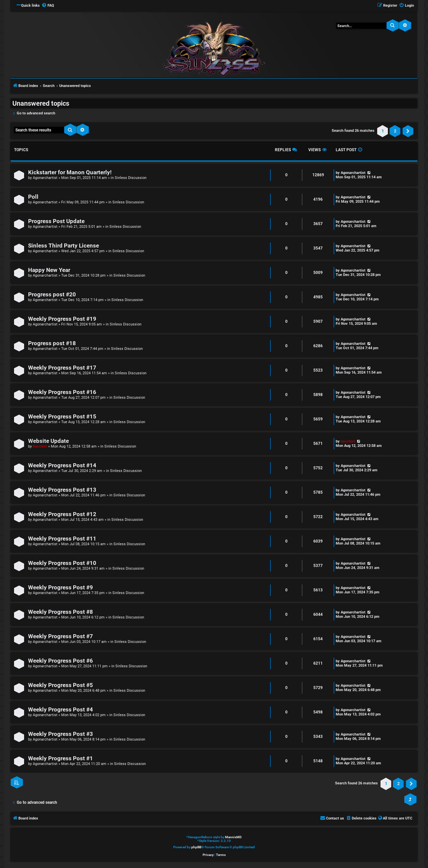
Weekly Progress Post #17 (62, 368)
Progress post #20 (52, 295)
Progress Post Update (56, 221)
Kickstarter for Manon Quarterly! (70, 172)
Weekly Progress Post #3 (61, 734)
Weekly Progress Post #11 (62, 539)
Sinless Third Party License (64, 246)
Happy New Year (49, 270)
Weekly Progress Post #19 (62, 319)
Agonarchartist (45, 178)
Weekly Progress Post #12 (62, 514)
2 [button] (395, 131)
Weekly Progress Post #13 (62, 490)
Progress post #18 (52, 343)
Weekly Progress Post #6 (61, 661)
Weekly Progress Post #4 (61, 710)
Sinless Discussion (131, 178)
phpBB (196, 847)
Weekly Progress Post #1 (61, 758)
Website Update (48, 441)
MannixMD (233, 837)
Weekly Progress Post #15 (62, 417)
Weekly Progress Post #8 (61, 612)
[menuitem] (48, 6)
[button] (408, 131)
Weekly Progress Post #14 (62, 465)
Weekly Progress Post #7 (61, 636)
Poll (33, 197)
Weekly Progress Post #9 (61, 588)
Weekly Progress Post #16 (62, 392)
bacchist (40, 446)
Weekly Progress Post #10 (62, 563)
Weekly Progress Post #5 (61, 685)
